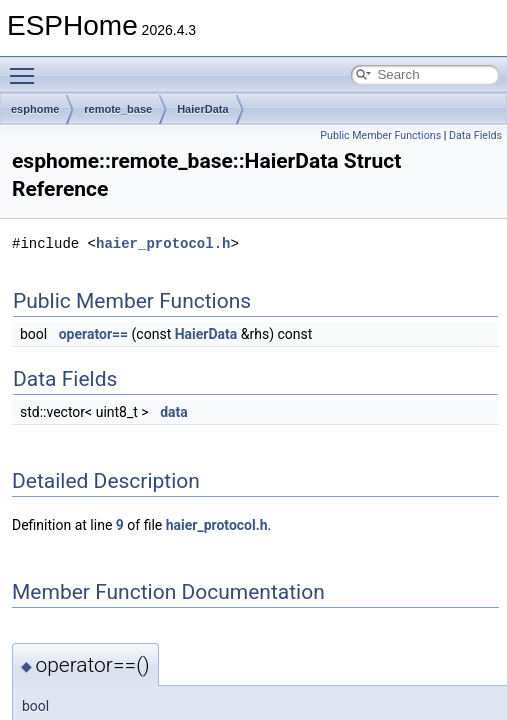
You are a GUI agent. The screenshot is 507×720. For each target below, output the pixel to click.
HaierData (202, 109)
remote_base (118, 109)
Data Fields (475, 135)
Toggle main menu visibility (27, 67)
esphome (35, 109)
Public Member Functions (380, 135)
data (174, 412)
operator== (93, 334)
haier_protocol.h (163, 243)
